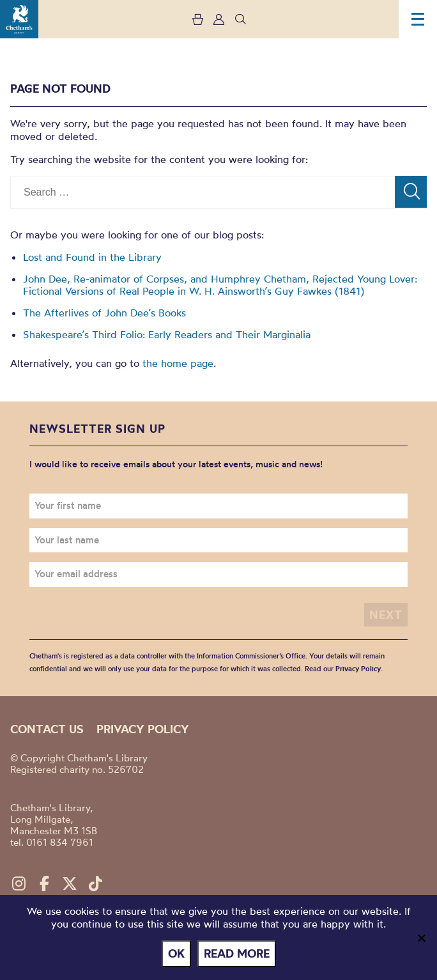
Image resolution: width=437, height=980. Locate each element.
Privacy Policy (358, 669)
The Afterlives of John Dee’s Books (104, 313)
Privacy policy (143, 729)
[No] (421, 938)
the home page (178, 363)
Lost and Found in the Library (92, 257)
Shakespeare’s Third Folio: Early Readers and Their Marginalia (167, 334)
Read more (237, 953)
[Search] (411, 192)
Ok (176, 953)
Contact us (47, 729)
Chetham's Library (19, 19)
